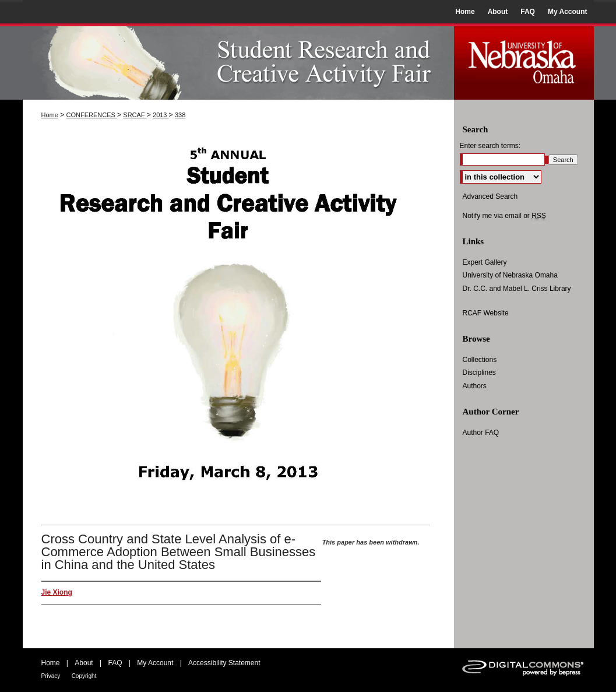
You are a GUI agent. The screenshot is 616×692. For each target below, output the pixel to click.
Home (50, 115)
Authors (475, 386)
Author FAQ (481, 433)
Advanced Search (490, 196)
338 (180, 115)
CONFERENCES (92, 115)
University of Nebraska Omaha (510, 275)
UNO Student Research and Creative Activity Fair (238, 62)
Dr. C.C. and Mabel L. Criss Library (517, 289)
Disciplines (479, 373)
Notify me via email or (504, 216)
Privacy (51, 676)
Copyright (84, 676)
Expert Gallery (485, 262)
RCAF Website (486, 313)
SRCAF (135, 115)
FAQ (115, 663)
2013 (161, 115)
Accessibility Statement (224, 663)
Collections (480, 360)
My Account (155, 663)
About (84, 663)
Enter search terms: (490, 146)
